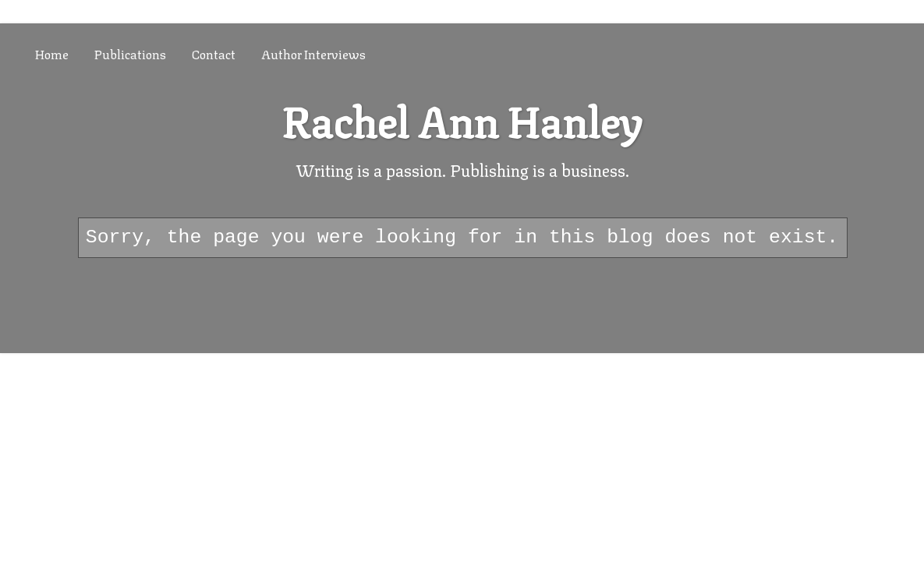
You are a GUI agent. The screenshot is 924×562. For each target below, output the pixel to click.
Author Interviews (313, 53)
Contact (214, 53)
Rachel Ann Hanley (462, 119)
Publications (130, 53)
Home (52, 53)
